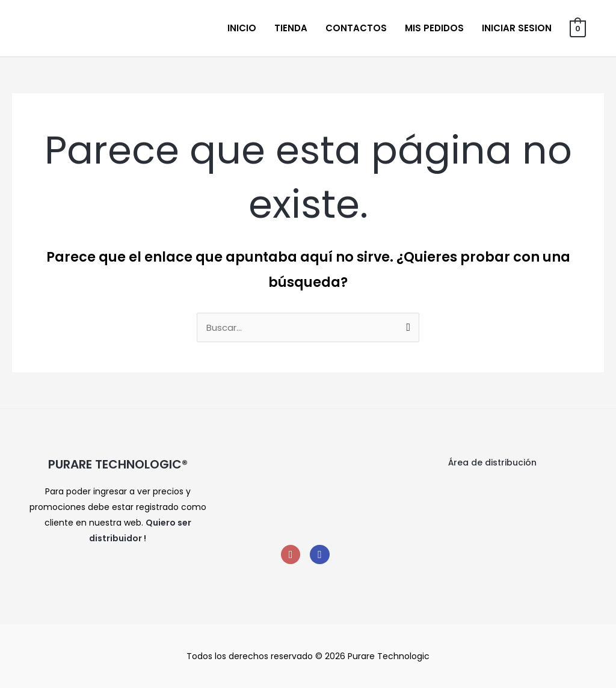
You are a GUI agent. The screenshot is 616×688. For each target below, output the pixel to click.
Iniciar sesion (517, 28)
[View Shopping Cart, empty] (578, 28)
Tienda (291, 28)
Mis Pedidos (434, 28)
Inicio (242, 28)
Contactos (356, 28)
